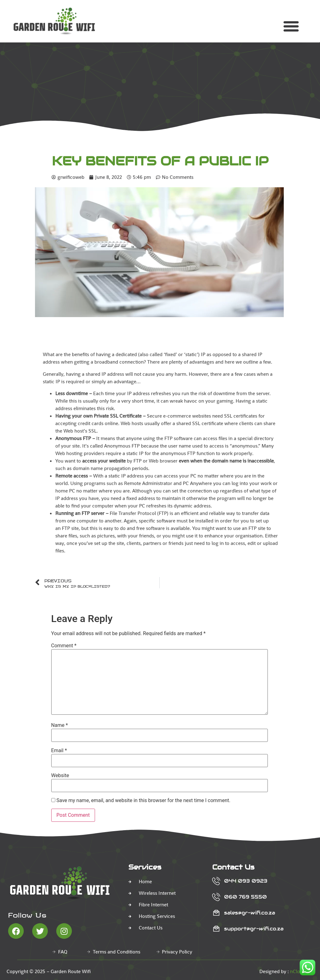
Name (60, 725)
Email (59, 751)
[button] (291, 26)
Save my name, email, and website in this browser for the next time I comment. (144, 801)
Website (60, 776)
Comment (64, 646)
